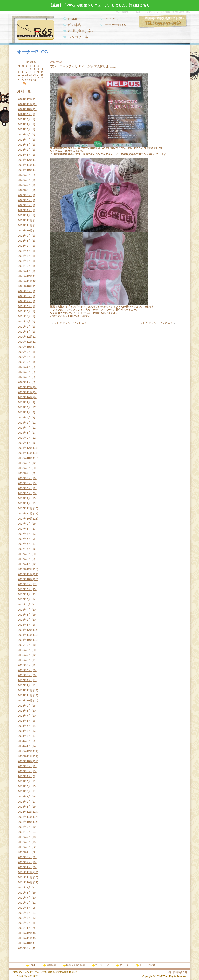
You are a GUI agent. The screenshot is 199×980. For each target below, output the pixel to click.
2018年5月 (24, 483)
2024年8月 (24, 119)
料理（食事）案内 (81, 31)
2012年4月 (24, 852)
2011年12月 (25, 872)
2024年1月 (24, 155)
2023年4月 (24, 200)
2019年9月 (24, 402)
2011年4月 (24, 913)
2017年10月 (25, 519)
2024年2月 (24, 150)
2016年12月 (25, 569)
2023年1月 (24, 215)
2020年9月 (24, 352)
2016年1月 (24, 625)
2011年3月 (24, 918)
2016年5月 (24, 604)
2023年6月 (24, 190)
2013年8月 (24, 771)
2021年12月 (25, 276)
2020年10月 (25, 347)
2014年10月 (25, 700)
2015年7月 (24, 655)
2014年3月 (24, 736)
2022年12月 (25, 220)
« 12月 (23, 83)
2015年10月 (25, 640)
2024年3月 (24, 145)
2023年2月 (24, 210)
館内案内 (75, 25)
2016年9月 (24, 584)
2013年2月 (24, 802)
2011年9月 (24, 887)
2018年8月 (24, 468)
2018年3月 (24, 493)
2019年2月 (24, 438)
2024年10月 (25, 109)
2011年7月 (24, 898)
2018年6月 (24, 478)
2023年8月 (24, 180)
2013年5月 (24, 786)
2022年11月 (25, 225)
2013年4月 (24, 791)
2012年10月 (25, 822)
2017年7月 (24, 534)
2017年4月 (24, 549)
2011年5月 (24, 908)
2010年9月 (24, 948)
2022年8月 (24, 241)
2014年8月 (24, 711)
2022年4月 (24, 256)
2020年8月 (24, 357)
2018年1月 (24, 503)
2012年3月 (24, 857)
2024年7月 (24, 124)
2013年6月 (24, 781)
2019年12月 (25, 387)
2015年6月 (24, 660)
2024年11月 (25, 104)
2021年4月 (24, 316)
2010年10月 (25, 943)
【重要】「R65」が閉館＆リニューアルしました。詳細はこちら (99, 5)
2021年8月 (24, 296)
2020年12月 (25, 337)
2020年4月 (24, 367)
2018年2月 (24, 498)
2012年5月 (24, 847)
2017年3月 (24, 554)
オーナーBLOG (116, 25)
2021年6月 (24, 306)
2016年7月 (24, 594)
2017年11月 (25, 514)
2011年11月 (25, 877)
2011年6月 (24, 903)
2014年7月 (24, 716)
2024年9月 (24, 114)
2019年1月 (24, 443)
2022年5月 (24, 251)
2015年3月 (24, 675)
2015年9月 (24, 645)
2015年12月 (25, 630)
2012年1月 (24, 867)
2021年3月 (24, 321)
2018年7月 (24, 473)
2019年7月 (24, 412)
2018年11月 (25, 453)
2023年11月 (25, 165)
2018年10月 (25, 458)
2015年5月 (24, 665)
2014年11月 (25, 695)
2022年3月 (24, 261)
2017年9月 (24, 524)
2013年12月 (25, 751)
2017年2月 (24, 559)
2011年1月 (24, 928)
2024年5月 (24, 135)
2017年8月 (24, 529)
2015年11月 (25, 635)
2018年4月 (24, 488)
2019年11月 (25, 392)
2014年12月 (25, 690)
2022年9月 (24, 236)
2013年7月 (24, 776)
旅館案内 (51, 965)
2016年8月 (24, 589)
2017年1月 (24, 564)
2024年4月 (24, 140)
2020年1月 (24, 382)
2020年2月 (24, 377)
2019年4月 (24, 428)
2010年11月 (25, 938)
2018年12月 (25, 448)
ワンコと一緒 (78, 37)
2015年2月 (24, 680)
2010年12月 (25, 933)
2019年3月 (24, 433)
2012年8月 (24, 832)
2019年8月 (24, 407)
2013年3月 (24, 797)
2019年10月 (25, 397)
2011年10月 (25, 882)
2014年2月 (24, 741)
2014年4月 (24, 731)
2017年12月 (25, 508)
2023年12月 (25, 160)
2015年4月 (24, 670)
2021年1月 (24, 332)
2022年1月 (24, 271)
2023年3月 (24, 205)
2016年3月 (24, 615)
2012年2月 (24, 862)
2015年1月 (24, 685)
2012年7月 (24, 837)
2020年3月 (24, 372)
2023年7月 (24, 185)
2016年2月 (24, 620)
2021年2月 (24, 327)
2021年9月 (24, 291)
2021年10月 (25, 286)
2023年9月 (24, 175)
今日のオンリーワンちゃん (71, 323)
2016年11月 (25, 574)
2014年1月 (24, 746)
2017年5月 (24, 544)
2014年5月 (24, 726)
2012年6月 (24, 842)
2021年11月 (25, 281)
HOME (73, 19)
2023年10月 (25, 170)
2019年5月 (24, 423)
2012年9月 (24, 827)
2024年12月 (25, 99)
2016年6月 (24, 599)
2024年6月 (24, 129)
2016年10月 (25, 579)
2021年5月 (24, 311)
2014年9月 (24, 706)
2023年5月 (24, 195)
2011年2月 (24, 923)
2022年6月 (24, 246)
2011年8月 (24, 893)
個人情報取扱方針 (178, 972)
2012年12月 (25, 812)
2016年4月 (24, 610)
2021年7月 (24, 301)
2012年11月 (25, 817)
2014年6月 (24, 721)
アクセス (112, 19)
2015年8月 (24, 650)
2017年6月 (24, 539)
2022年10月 (25, 231)
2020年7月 (24, 362)
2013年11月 (25, 756)
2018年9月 (24, 463)
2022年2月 (24, 266)
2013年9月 (24, 766)
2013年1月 (24, 807)
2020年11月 (25, 342)
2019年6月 (24, 418)
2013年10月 (25, 761)
